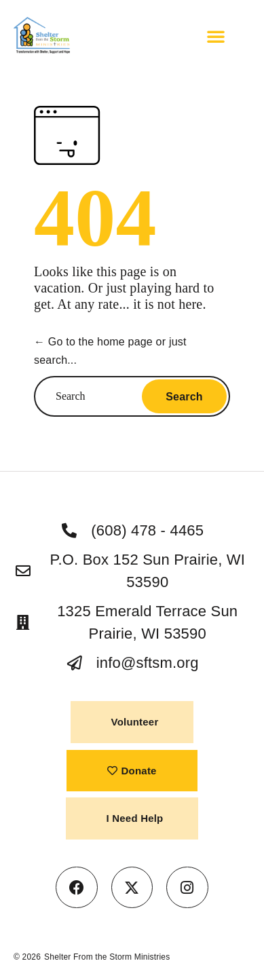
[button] (216, 36)
